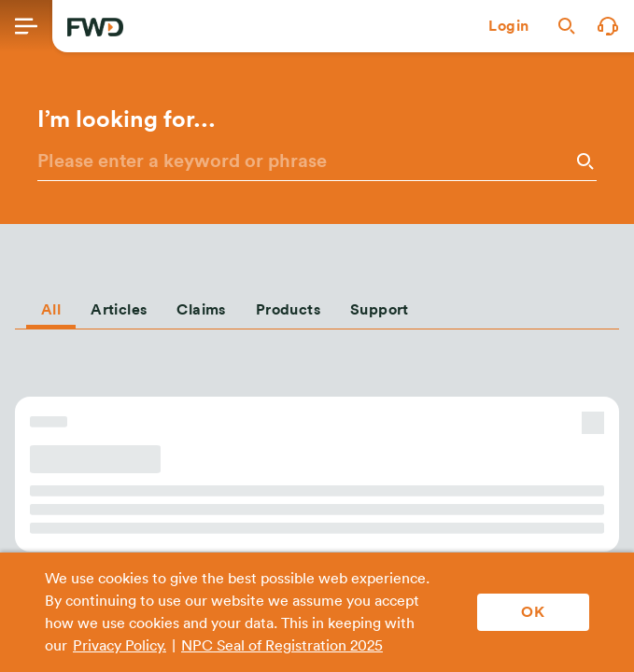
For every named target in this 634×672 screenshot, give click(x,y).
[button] (509, 26)
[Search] (584, 161)
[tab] (51, 306)
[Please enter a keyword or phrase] (304, 161)
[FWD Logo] (95, 27)
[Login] (509, 26)
